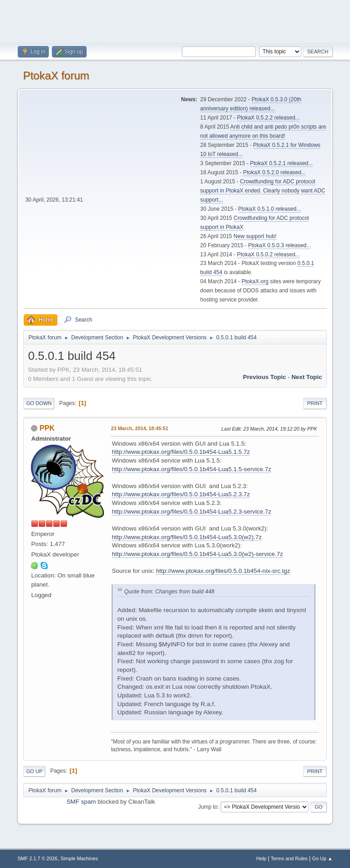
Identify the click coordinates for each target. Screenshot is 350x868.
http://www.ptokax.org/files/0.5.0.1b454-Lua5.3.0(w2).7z (187, 537)
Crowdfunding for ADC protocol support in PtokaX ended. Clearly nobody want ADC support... (262, 191)
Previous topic (265, 377)
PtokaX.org (255, 281)
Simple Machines (79, 858)
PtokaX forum (56, 75)
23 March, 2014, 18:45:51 (139, 428)
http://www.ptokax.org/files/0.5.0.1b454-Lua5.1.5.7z (181, 452)
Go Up (34, 771)
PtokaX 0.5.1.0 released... (270, 209)
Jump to (208, 807)
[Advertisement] (175, 21)
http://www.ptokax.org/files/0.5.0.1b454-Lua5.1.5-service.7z (191, 469)
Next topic (306, 377)
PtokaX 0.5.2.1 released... (282, 163)
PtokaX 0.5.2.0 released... (274, 172)
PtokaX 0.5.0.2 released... (268, 255)
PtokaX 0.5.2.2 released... (268, 118)
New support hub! (255, 236)
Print (315, 403)
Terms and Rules (289, 858)
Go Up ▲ (322, 858)
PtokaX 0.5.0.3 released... (280, 245)
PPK (47, 428)
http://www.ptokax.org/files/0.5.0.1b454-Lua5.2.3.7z (181, 494)
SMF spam (81, 802)
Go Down (39, 403)
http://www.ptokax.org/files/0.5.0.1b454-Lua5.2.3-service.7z (191, 512)
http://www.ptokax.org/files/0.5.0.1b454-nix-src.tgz (223, 571)
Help (261, 858)
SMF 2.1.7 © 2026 (37, 858)
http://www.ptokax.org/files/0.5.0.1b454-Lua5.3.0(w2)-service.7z (197, 554)
